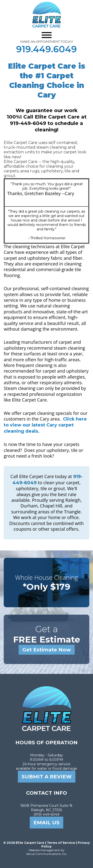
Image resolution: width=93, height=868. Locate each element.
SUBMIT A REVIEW (47, 777)
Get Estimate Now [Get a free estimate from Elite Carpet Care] (47, 650)
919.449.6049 (46, 49)
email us (46, 823)
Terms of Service (61, 843)
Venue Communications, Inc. (47, 854)
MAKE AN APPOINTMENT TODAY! (47, 41)
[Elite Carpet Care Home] (47, 730)
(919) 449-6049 (46, 814)
